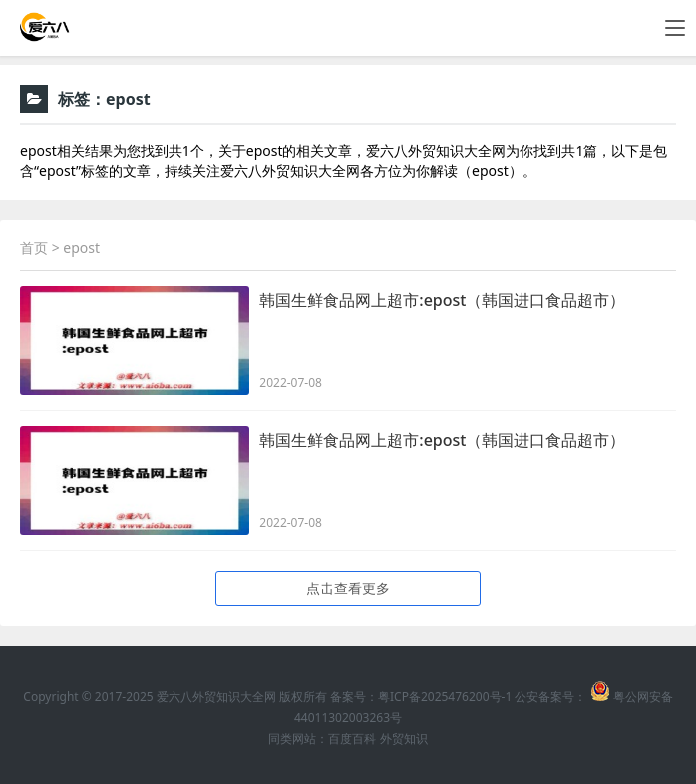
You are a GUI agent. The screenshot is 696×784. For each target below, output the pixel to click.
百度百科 (352, 739)
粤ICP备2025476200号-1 (445, 697)
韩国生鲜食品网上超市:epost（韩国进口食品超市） (442, 300)
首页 (34, 248)
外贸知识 (404, 739)
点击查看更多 (348, 588)
